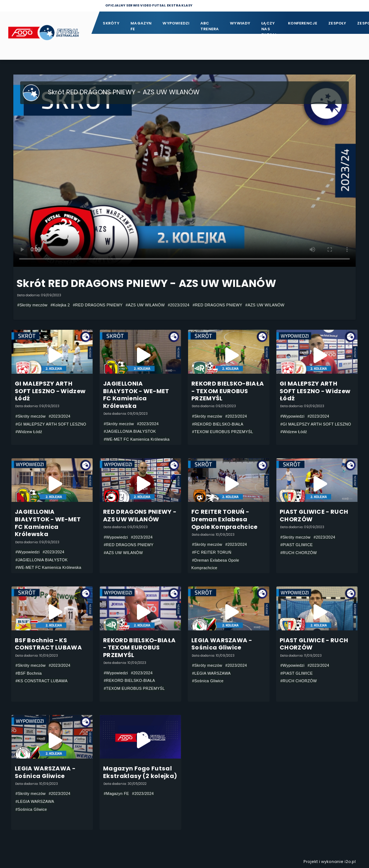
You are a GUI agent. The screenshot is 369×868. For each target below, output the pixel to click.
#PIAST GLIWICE (297, 545)
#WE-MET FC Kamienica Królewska (137, 439)
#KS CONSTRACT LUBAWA (42, 681)
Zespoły (337, 23)
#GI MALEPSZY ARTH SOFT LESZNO (51, 424)
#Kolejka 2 (60, 305)
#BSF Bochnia (29, 673)
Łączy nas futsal (269, 26)
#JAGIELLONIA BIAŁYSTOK (130, 431)
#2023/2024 (179, 305)
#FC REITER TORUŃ (212, 552)
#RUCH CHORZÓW (299, 553)
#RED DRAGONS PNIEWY (98, 305)
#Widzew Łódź (29, 432)
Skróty (111, 23)
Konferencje (303, 23)
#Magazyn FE (116, 793)
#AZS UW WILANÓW (145, 305)
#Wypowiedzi (292, 416)
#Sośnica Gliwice (208, 681)
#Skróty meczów (32, 305)
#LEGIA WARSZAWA (211, 673)
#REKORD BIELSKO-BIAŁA (218, 424)
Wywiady (240, 23)
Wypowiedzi (176, 23)
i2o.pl (350, 862)
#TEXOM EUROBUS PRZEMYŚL (223, 432)
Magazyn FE (141, 26)
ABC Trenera (210, 26)
